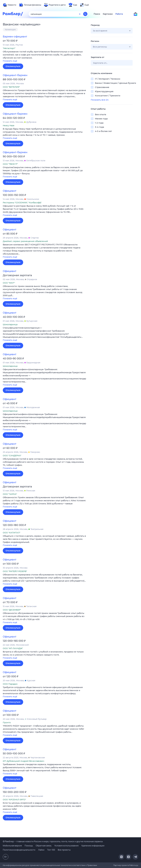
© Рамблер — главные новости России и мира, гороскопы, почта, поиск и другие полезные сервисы (53, 841)
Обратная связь (44, 846)
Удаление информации (93, 846)
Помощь (29, 846)
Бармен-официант (15, 37)
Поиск (97, 14)
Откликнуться (13, 66)
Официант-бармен (15, 75)
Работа (119, 14)
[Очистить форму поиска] (80, 14)
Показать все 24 (100, 100)
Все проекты (64, 850)
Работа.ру (134, 865)
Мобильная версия (12, 846)
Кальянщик (10, 29)
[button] (45, 56)
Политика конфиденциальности (19, 850)
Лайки (41, 850)
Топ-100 (51, 850)
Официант (10, 191)
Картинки (108, 14)
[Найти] (85, 14)
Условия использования (66, 846)
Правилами (92, 865)
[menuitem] (9, 5)
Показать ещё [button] (10, 61)
